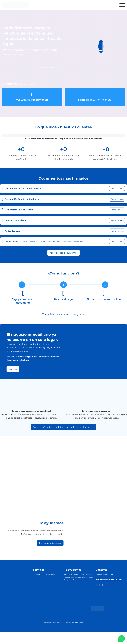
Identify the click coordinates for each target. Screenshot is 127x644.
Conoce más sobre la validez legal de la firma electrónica (63, 427)
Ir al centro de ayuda (50, 543)
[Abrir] (122, 5)
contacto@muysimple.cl (106, 574)
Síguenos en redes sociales (109, 579)
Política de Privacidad (74, 623)
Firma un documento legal (44, 574)
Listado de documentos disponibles (79, 574)
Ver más (13, 369)
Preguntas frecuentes (73, 580)
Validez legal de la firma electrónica (79, 577)
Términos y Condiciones (54, 623)
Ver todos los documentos (63, 253)
